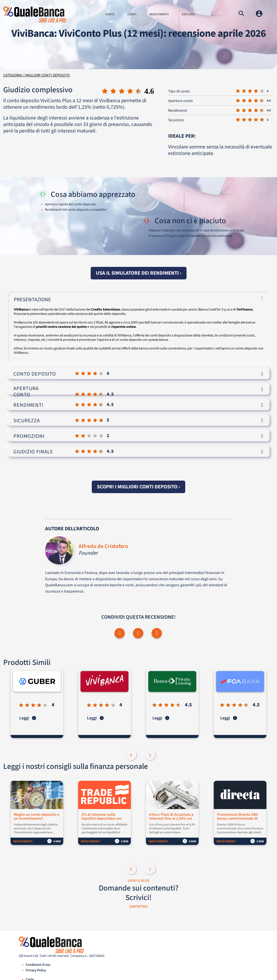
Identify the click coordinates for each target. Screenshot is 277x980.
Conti (132, 14)
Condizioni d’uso (38, 965)
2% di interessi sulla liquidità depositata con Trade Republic (102, 817)
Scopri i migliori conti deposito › (138, 487)
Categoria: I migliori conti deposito (36, 75)
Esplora (188, 14)
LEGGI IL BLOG (139, 881)
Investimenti (159, 14)
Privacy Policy (36, 970)
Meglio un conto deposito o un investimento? (37, 817)
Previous (131, 755)
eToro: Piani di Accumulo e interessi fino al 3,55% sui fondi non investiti (172, 817)
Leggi (28, 718)
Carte (110, 14)
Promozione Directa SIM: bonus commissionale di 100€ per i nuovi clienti (238, 817)
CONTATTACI (139, 907)
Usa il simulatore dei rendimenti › (139, 273)
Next (150, 755)
